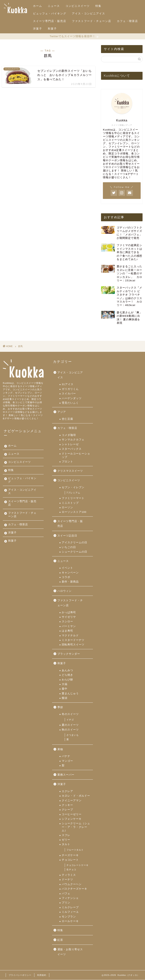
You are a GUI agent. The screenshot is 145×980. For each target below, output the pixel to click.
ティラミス (69, 875)
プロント (67, 462)
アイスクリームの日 (74, 543)
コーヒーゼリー (72, 815)
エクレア (67, 791)
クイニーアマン (72, 801)
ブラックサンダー (69, 654)
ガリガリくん (70, 389)
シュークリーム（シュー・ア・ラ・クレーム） (76, 827)
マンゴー (67, 761)
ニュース (54, 6)
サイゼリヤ (69, 617)
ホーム (38, 6)
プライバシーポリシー (20, 975)
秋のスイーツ (70, 730)
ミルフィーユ (70, 912)
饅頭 (65, 698)
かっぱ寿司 (69, 613)
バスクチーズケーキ (74, 889)
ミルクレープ (70, 908)
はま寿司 (67, 631)
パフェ (66, 894)
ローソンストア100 (74, 512)
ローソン (67, 508)
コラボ (66, 577)
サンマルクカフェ (73, 440)
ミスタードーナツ (73, 640)
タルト (66, 845)
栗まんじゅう (70, 694)
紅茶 (60, 940)
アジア (62, 412)
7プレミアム (73, 493)
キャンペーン (70, 573)
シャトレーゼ (70, 445)
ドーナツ (67, 880)
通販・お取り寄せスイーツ (70, 952)
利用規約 (42, 975)
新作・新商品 (70, 582)
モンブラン (69, 917)
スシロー (67, 622)
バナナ (66, 756)
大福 (65, 684)
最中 (65, 689)
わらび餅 (67, 680)
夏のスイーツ (70, 725)
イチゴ (70, 720)
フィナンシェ (70, 898)
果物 (60, 750)
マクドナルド (70, 636)
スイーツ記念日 (67, 536)
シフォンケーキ (72, 819)
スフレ (66, 835)
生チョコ (71, 870)
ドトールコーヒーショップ (76, 456)
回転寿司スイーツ (73, 645)
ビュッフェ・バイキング (50, 13)
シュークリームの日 (74, 552)
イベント (67, 568)
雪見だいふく (70, 403)
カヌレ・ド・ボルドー (76, 796)
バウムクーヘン (72, 884)
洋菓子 (38, 29)
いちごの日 (69, 547)
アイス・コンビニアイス (89, 13)
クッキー (67, 805)
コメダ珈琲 (69, 435)
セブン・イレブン (73, 488)
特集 (98, 6)
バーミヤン (69, 626)
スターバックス (72, 449)
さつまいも (73, 735)
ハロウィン (64, 591)
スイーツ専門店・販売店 (50, 21)
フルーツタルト (75, 850)
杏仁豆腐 (67, 419)
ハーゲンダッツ (72, 398)
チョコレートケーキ (78, 865)
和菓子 (52, 29)
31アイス (68, 385)
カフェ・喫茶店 (127, 21)
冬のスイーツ (70, 714)
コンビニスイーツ (78, 6)
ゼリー (66, 840)
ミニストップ (70, 503)
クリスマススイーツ (70, 471)
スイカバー (69, 394)
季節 (60, 707)
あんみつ (67, 671)
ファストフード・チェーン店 (92, 21)
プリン (66, 903)
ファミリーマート (73, 498)
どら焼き (67, 675)
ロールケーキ (70, 921)
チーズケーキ (70, 855)
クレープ (67, 810)
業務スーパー (66, 775)
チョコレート (70, 860)
